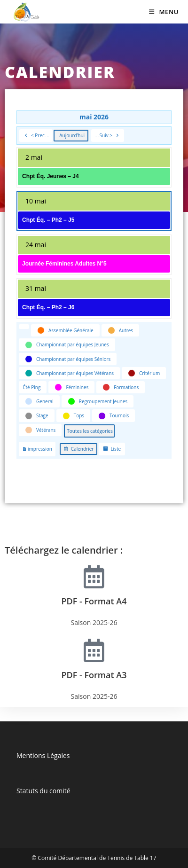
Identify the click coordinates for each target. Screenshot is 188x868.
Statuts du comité (43, 791)
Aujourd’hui (72, 135)
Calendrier (78, 450)
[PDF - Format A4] (94, 577)
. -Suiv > (108, 136)
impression (37, 450)
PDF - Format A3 (94, 675)
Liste (112, 450)
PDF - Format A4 (94, 601)
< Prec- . (36, 136)
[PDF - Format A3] (94, 650)
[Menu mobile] (164, 12)
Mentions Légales (43, 755)
